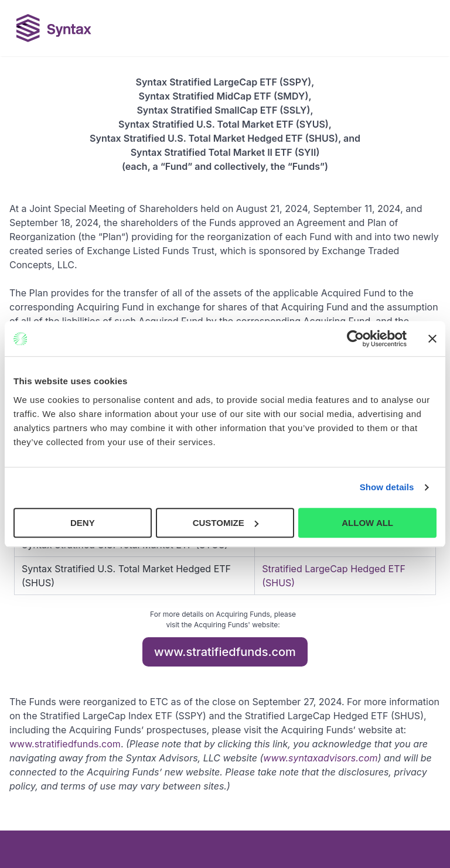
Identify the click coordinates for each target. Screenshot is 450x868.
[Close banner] (432, 339)
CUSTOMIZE (226, 523)
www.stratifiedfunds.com (225, 652)
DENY (83, 523)
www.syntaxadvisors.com (320, 758)
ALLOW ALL (367, 523)
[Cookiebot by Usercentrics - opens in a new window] (355, 339)
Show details (387, 487)
